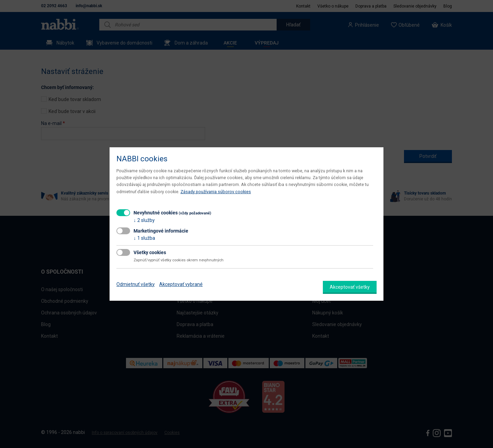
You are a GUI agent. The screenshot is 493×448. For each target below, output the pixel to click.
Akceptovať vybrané (181, 284)
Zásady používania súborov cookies (216, 192)
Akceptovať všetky (350, 287)
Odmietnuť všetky (136, 284)
